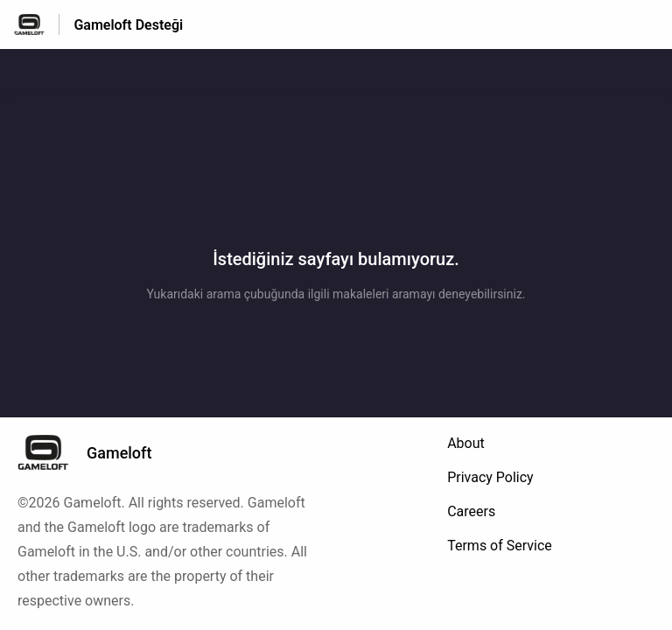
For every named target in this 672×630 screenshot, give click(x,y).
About (466, 443)
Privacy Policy (490, 477)
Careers (471, 511)
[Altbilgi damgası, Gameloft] (93, 452)
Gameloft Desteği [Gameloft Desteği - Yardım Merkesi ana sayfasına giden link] (128, 25)
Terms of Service (500, 546)
